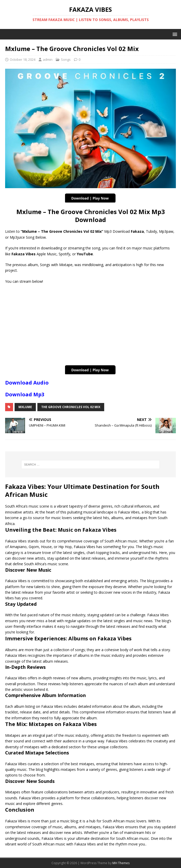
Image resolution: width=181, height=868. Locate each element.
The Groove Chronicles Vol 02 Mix (71, 407)
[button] (174, 34)
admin (48, 59)
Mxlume (25, 407)
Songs (66, 59)
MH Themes (121, 863)
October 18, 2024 (23, 59)
